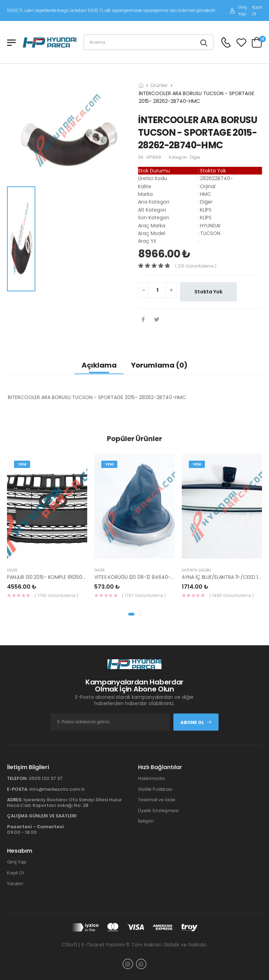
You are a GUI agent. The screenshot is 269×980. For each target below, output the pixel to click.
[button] (131, 614)
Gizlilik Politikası (155, 789)
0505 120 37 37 (46, 778)
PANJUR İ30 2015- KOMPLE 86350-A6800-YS (58, 577)
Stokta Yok (208, 292)
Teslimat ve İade (157, 800)
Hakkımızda (151, 778)
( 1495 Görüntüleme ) (232, 595)
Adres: (15, 800)
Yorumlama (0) (159, 365)
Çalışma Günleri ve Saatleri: (42, 816)
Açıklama (99, 365)
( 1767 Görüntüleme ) (144, 595)
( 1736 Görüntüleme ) (57, 595)
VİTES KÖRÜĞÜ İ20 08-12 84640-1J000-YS (143, 577)
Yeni (22, 464)
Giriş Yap (238, 10)
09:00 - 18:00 (35, 829)
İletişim (146, 821)
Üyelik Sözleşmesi (158, 811)
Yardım (15, 884)
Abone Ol (196, 722)
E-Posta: (18, 789)
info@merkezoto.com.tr (57, 789)
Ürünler (159, 85)
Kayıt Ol (257, 10)
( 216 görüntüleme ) (196, 266)
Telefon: (17, 778)
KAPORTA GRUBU (196, 570)
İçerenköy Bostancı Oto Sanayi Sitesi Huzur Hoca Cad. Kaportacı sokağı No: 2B (64, 803)
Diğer (12, 570)
